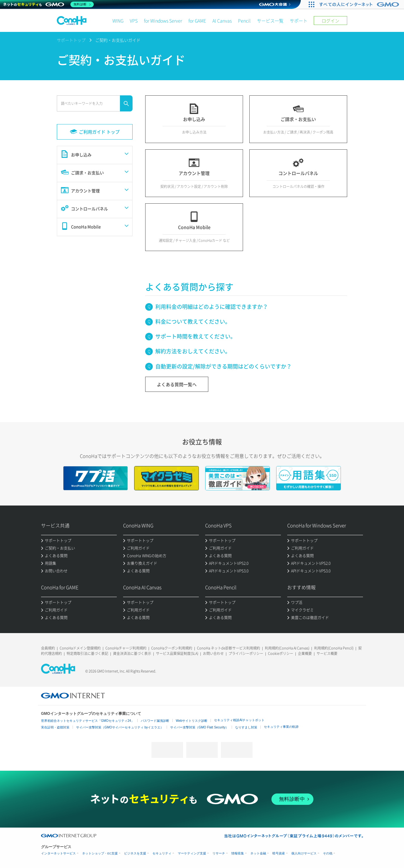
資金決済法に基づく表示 (132, 653)
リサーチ (219, 853)
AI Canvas (222, 21)
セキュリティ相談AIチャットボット (239, 720)
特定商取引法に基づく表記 (87, 653)
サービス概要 (327, 653)
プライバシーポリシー (246, 653)
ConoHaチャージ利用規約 (126, 648)
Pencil (244, 21)
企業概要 (305, 653)
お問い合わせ (213, 653)
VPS (134, 21)
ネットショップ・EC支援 (100, 853)
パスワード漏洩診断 (155, 721)
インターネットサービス (58, 853)
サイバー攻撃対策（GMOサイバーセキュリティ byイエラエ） (120, 727)
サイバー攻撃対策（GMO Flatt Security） (199, 727)
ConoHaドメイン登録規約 (80, 648)
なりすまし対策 (246, 727)
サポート (299, 21)
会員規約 (48, 648)
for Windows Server (163, 21)
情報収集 (238, 853)
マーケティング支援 (192, 853)
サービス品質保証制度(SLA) (177, 653)
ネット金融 (258, 853)
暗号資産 (279, 853)
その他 (328, 853)
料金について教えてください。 (193, 321)
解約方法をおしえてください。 (193, 351)
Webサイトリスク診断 (192, 721)
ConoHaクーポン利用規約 (172, 648)
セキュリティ (162, 853)
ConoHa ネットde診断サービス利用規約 (229, 648)
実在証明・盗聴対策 (55, 727)
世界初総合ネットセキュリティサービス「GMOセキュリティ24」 (88, 721)
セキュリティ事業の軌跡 (281, 727)
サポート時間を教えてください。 (196, 336)
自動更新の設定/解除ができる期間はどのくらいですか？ (223, 366)
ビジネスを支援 (135, 853)
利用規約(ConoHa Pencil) (334, 648)
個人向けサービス (304, 853)
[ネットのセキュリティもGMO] (48, 4)
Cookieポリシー (281, 653)
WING (118, 21)
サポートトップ (71, 40)
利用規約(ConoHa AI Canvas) (287, 648)
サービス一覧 (270, 21)
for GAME (197, 21)
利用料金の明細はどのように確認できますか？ (212, 306)
